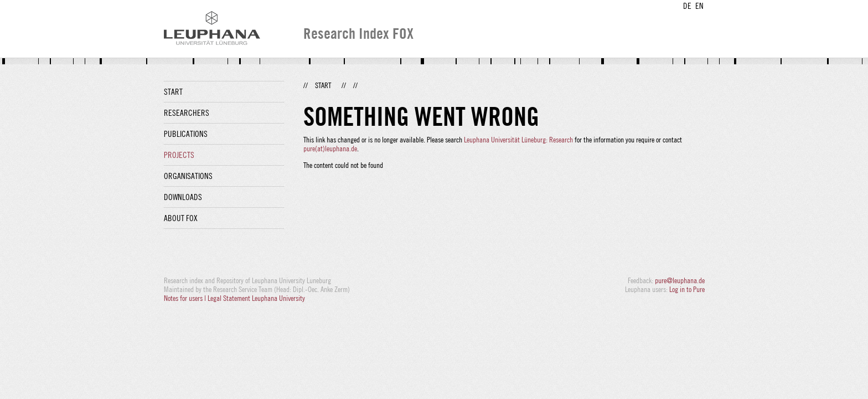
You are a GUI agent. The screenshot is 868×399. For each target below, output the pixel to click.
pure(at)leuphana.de (330, 149)
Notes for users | (186, 298)
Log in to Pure (687, 289)
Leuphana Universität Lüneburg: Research (518, 140)
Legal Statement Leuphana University (256, 298)
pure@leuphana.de (680, 280)
